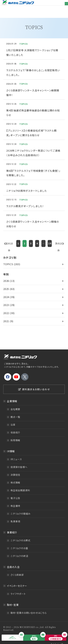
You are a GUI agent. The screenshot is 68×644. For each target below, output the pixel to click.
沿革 (13, 417)
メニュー (63, 5)
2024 (6, 289)
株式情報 (15, 475)
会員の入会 (13, 559)
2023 (6, 297)
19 (50, 236)
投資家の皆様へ (19, 459)
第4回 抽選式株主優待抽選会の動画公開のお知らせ (33, 105)
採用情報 (15, 432)
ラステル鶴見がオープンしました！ (25, 198)
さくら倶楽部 (17, 567)
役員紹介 (15, 425)
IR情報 (11, 443)
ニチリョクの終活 (19, 548)
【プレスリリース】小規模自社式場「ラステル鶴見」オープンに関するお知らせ (31, 125)
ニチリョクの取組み (21, 506)
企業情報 (12, 393)
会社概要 (15, 401)
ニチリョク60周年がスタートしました (26, 183)
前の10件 (9, 237)
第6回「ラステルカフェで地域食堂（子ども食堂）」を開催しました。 (33, 165)
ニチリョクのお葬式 (20, 532)
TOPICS (8, 256)
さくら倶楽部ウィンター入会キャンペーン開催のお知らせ (33, 216)
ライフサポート (18, 586)
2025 (6, 281)
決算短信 (15, 467)
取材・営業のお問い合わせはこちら (29, 605)
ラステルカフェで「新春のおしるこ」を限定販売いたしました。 (33, 65)
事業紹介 (12, 524)
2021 (6, 313)
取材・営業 (13, 597)
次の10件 (59, 237)
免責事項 (15, 513)
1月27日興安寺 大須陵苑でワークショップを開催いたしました (32, 45)
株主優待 (15, 498)
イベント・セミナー (17, 578)
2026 (6, 273)
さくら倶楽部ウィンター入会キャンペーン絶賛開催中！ (33, 85)
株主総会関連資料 (20, 482)
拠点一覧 (15, 409)
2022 (6, 305)
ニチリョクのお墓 (19, 540)
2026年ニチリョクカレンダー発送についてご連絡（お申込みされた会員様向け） (33, 145)
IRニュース (16, 451)
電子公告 (15, 490)
